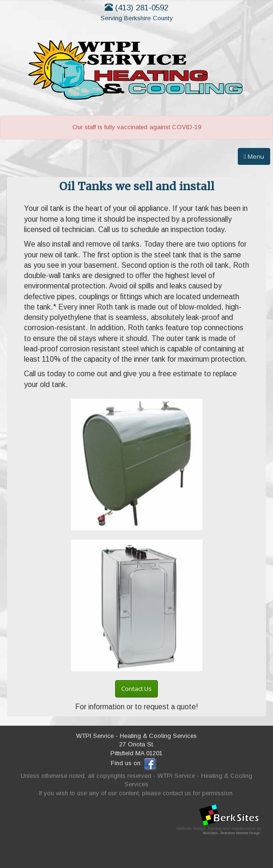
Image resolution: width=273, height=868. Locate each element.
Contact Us (136, 689)
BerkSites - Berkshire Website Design (231, 833)
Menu (254, 156)
